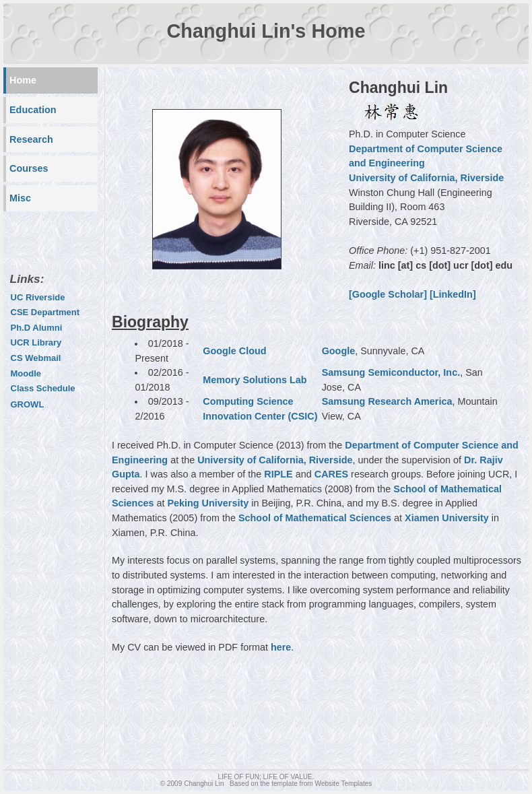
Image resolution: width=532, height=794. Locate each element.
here (281, 647)
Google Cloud (234, 351)
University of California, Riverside (426, 178)
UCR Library (36, 342)
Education (33, 110)
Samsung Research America (387, 401)
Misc (20, 198)
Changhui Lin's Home (266, 31)
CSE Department (45, 312)
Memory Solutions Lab (255, 380)
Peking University (208, 503)
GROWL (28, 404)
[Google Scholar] (388, 294)
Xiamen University (447, 518)
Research (31, 139)
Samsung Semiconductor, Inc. (391, 372)
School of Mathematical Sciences (315, 518)
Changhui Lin (204, 784)
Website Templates (344, 784)
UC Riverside (38, 297)
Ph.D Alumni (37, 328)
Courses (29, 168)
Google (339, 351)
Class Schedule (43, 388)
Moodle (26, 373)
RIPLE (278, 474)
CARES (331, 474)
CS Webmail (36, 358)
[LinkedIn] (453, 294)
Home (23, 80)
